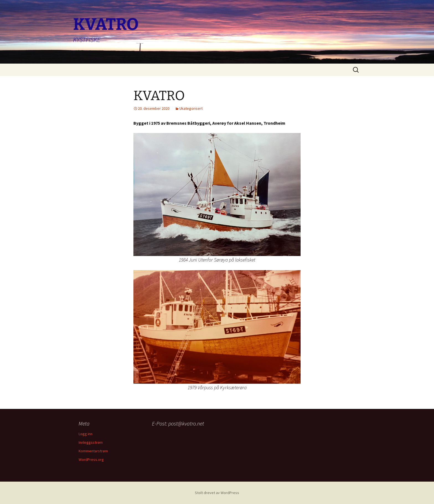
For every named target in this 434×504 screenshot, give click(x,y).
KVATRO (159, 96)
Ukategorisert (191, 108)
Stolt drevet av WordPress (217, 493)
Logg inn (86, 434)
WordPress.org (91, 459)
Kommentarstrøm (93, 451)
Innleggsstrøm (91, 442)
